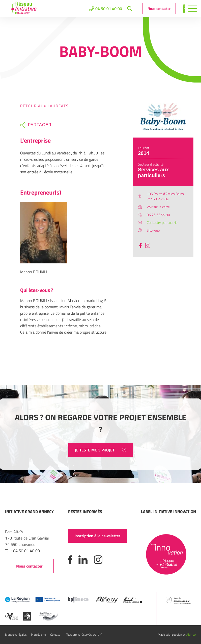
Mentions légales (16, 635)
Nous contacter (159, 8)
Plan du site (38, 635)
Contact (55, 635)
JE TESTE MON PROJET (101, 450)
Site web (153, 230)
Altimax (191, 635)
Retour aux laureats (44, 106)
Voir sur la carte (158, 207)
